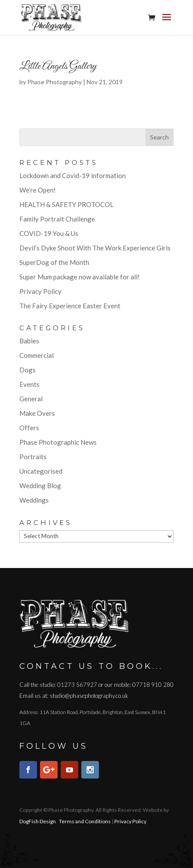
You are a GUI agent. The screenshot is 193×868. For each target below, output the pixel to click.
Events (29, 384)
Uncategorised (41, 471)
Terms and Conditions (85, 821)
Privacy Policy (40, 291)
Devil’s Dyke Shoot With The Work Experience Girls (95, 248)
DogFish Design (38, 821)
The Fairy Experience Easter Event (70, 306)
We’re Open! (38, 190)
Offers (29, 428)
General (31, 399)
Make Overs (37, 413)
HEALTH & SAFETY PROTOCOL (66, 204)
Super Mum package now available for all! (80, 277)
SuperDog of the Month (54, 262)
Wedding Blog (40, 486)
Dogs (27, 370)
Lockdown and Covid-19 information (73, 175)
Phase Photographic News (58, 442)
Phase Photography (55, 82)
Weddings (34, 500)
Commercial (36, 355)
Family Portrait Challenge (57, 219)
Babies (29, 341)
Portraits (33, 457)
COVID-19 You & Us (49, 233)
